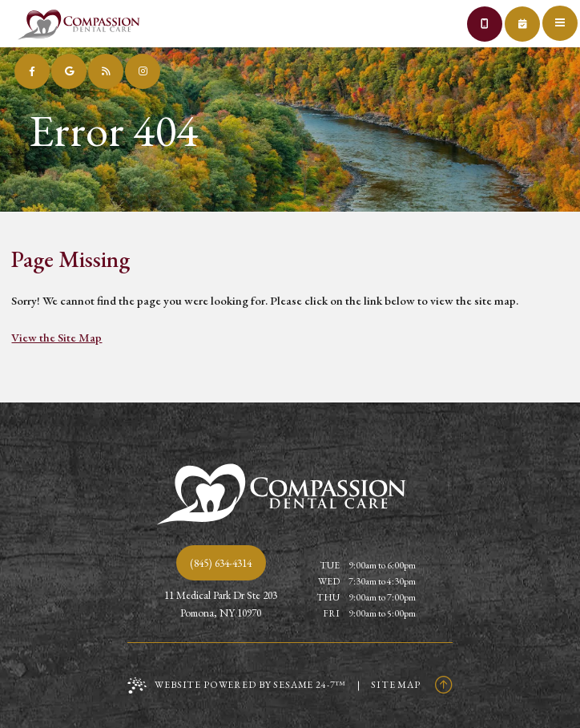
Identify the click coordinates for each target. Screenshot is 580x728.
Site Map (396, 685)
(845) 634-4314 (221, 563)
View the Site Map (56, 337)
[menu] (562, 18)
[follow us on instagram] (143, 71)
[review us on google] (69, 71)
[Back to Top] (444, 685)
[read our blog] (106, 71)
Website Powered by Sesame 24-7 (237, 686)
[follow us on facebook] (32, 71)
